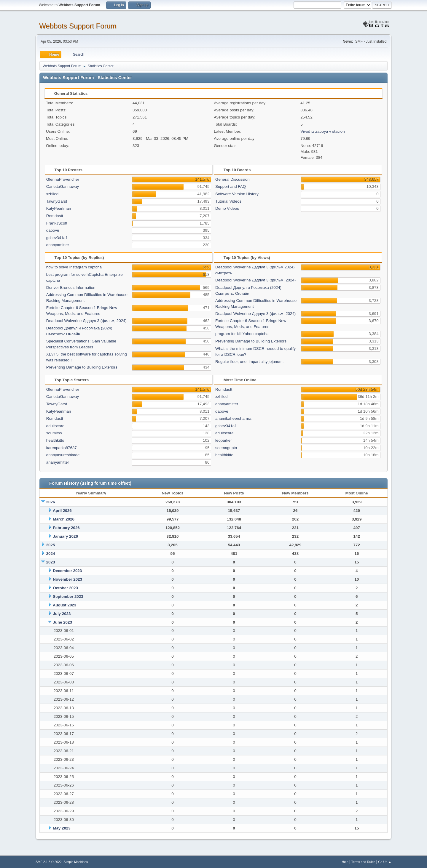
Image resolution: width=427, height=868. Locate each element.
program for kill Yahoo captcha (242, 334)
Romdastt (55, 216)
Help (345, 862)
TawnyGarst (57, 201)
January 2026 (65, 536)
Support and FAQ (231, 186)
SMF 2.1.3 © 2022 (49, 862)
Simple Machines (76, 862)
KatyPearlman (59, 208)
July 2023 (62, 614)
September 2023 (68, 596)
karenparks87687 (62, 448)
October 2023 (65, 588)
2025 (51, 545)
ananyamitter (58, 245)
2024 (51, 554)
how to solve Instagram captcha (74, 267)
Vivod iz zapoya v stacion (322, 131)
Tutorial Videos (228, 201)
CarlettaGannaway (63, 186)
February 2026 (66, 528)
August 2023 (64, 605)
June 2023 (62, 622)
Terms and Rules (363, 862)
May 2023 (62, 828)
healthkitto (55, 440)
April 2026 (62, 511)
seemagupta (226, 448)
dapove (53, 230)
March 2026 (64, 519)
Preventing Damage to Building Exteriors (82, 367)
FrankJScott (57, 223)
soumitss (54, 433)
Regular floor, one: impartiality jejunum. (249, 362)
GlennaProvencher (63, 179)
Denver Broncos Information (71, 288)
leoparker (224, 440)
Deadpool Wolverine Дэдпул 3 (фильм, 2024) (86, 321)
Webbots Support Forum (78, 26)
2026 (51, 502)
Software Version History (237, 194)
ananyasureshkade (63, 455)
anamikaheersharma (233, 418)
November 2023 (67, 579)
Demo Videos (227, 208)
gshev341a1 (57, 238)
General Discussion (232, 179)
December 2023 (67, 571)
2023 (51, 562)
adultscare (55, 426)
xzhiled (52, 194)
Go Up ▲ (385, 862)
